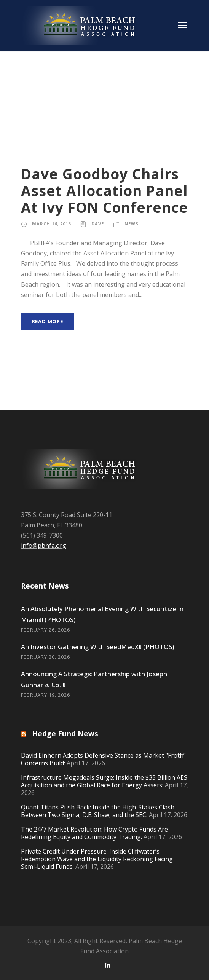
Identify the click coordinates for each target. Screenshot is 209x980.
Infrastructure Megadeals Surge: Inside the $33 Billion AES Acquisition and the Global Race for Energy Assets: (104, 781)
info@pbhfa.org (44, 546)
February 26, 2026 (45, 630)
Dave (98, 224)
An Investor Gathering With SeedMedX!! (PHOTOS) (97, 647)
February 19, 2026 (45, 695)
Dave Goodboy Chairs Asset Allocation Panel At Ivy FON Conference (104, 191)
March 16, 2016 (51, 224)
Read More (48, 321)
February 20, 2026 (45, 657)
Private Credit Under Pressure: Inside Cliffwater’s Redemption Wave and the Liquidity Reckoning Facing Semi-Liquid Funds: (97, 859)
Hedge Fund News (65, 734)
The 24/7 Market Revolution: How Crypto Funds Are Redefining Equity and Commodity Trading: (94, 833)
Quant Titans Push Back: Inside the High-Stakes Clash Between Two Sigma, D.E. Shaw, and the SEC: (98, 811)
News (132, 224)
